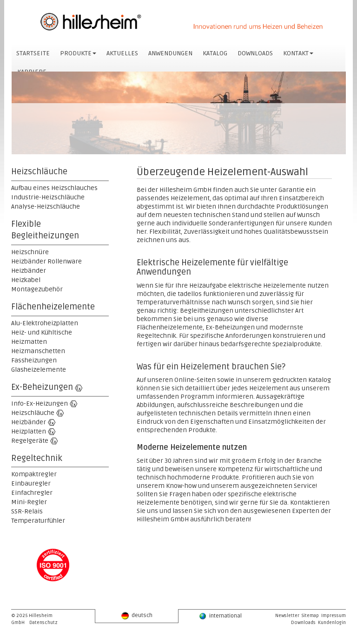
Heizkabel (26, 280)
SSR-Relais (27, 511)
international (220, 616)
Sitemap (310, 616)
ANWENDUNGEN (170, 53)
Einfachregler (32, 493)
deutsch (137, 616)
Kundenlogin (332, 623)
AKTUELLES (122, 53)
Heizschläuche (39, 171)
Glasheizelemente (39, 370)
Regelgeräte (30, 441)
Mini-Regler (29, 502)
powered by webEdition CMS (353, 641)
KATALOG (215, 53)
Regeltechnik (37, 458)
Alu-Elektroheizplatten (45, 323)
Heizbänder (29, 271)
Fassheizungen (34, 360)
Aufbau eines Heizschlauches (54, 188)
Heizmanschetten (38, 351)
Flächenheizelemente (53, 307)
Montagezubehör (37, 289)
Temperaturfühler (38, 521)
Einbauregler (31, 483)
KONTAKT (298, 53)
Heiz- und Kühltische (42, 332)
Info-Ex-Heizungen (40, 404)
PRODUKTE (78, 53)
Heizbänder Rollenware (46, 261)
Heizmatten (29, 342)
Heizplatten (29, 431)
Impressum (334, 616)
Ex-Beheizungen (42, 387)
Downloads (303, 623)
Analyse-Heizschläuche (46, 207)
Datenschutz (43, 623)
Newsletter (287, 616)
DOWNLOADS (255, 53)
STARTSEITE (33, 53)
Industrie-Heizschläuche (48, 197)
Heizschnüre (30, 252)
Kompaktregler (34, 474)
